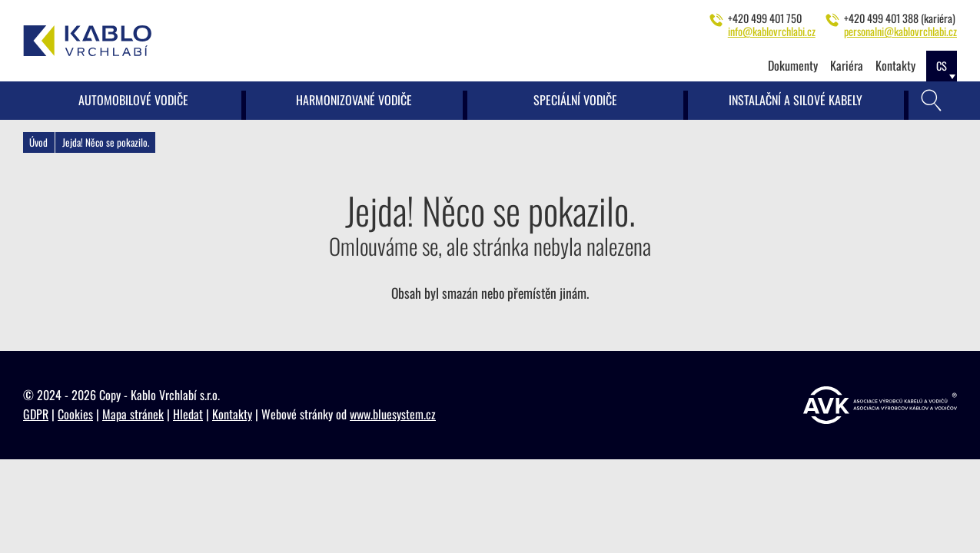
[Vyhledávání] (932, 101)
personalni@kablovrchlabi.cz (900, 31)
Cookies (75, 414)
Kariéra (847, 65)
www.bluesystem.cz (393, 414)
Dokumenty (793, 65)
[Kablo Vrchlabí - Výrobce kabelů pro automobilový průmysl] (88, 41)
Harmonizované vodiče (354, 100)
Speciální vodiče (575, 100)
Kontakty (895, 65)
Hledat (188, 414)
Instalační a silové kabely (796, 100)
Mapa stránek (133, 414)
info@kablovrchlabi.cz (772, 31)
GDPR (36, 414)
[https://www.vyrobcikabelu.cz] (880, 405)
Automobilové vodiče (133, 100)
